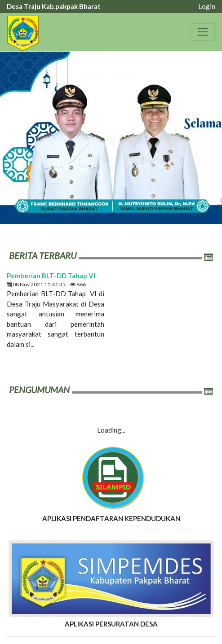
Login (207, 6)
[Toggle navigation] (203, 32)
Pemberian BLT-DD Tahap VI (51, 276)
